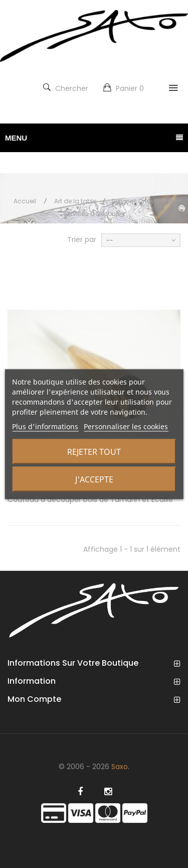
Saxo (120, 767)
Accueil (25, 201)
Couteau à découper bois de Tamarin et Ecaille (90, 500)
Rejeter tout (94, 451)
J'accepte (94, 479)
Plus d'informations (45, 426)
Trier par (82, 239)
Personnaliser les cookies (126, 426)
